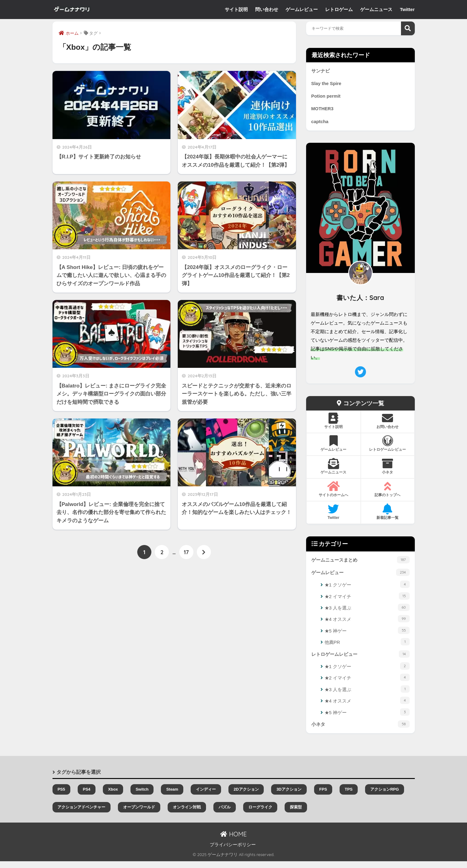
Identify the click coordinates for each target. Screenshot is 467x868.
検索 (408, 28)
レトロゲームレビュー (360, 659)
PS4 (87, 796)
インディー (206, 796)
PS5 (61, 796)
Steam (172, 796)
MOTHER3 (323, 111)
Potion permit (327, 98)
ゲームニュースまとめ (360, 563)
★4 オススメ (367, 624)
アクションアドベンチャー (81, 814)
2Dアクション (246, 796)
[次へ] (204, 553)
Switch (142, 796)
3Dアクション (289, 796)
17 (186, 553)
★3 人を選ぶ (367, 613)
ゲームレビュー (360, 577)
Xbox (113, 796)
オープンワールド (139, 814)
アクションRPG (385, 796)
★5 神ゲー (367, 636)
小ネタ (360, 730)
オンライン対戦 (187, 814)
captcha (321, 125)
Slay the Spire (328, 85)
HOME (233, 841)
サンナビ (321, 71)
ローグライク (260, 814)
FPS (323, 796)
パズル (225, 814)
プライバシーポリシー (233, 851)
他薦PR (367, 647)
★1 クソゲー (367, 590)
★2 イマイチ (367, 601)
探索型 (296, 814)
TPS (349, 796)
